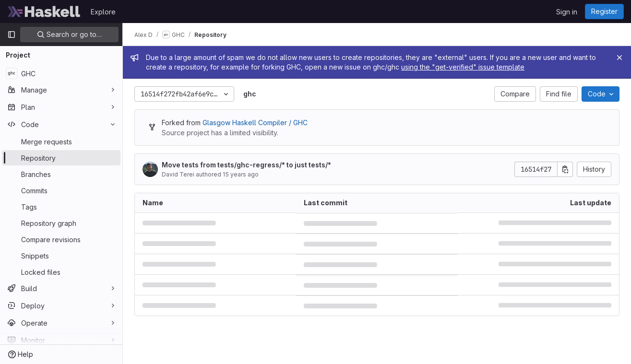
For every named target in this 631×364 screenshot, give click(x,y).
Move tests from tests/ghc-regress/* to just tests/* (246, 165)
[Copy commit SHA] (565, 169)
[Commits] (61, 190)
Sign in (567, 12)
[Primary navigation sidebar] (12, 35)
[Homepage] (44, 12)
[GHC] (61, 73)
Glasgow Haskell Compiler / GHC (255, 123)
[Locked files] (61, 272)
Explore (103, 12)
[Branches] (61, 174)
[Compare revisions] (61, 239)
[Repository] (61, 158)
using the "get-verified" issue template (463, 67)
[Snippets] (61, 256)
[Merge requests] (61, 141)
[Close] (619, 58)
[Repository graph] (61, 223)
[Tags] (61, 207)
